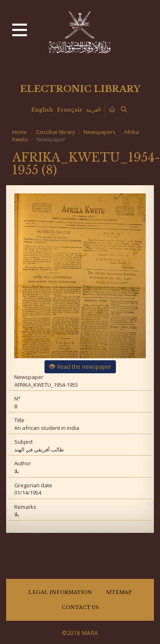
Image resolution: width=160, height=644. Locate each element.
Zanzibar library (55, 132)
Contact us (80, 607)
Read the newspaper (80, 367)
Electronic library (80, 89)
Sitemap (119, 592)
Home (20, 132)
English (42, 110)
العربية (93, 110)
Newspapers (100, 132)
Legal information (60, 592)
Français (70, 110)
